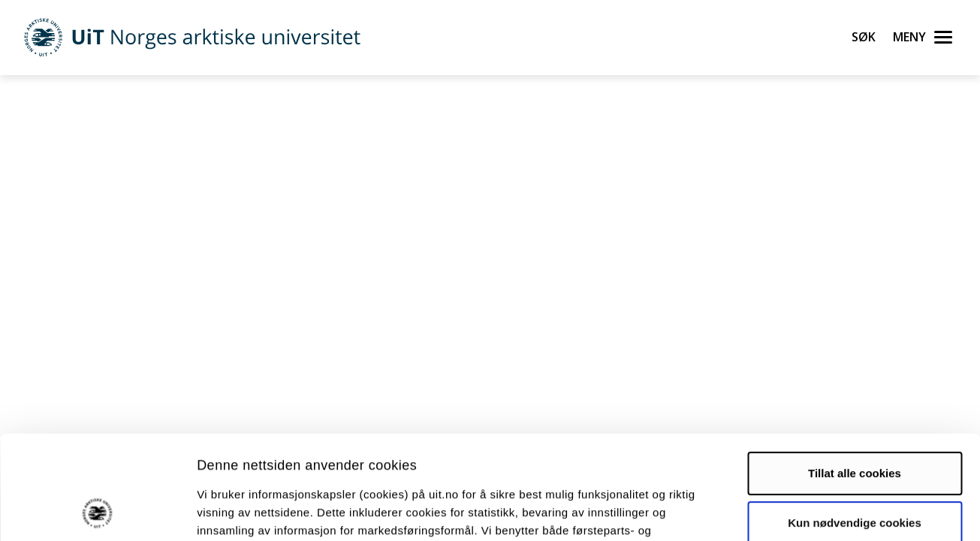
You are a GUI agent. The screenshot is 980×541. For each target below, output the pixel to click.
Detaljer (800, 511)
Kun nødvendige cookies (855, 425)
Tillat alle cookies (855, 376)
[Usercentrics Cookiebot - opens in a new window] (97, 512)
